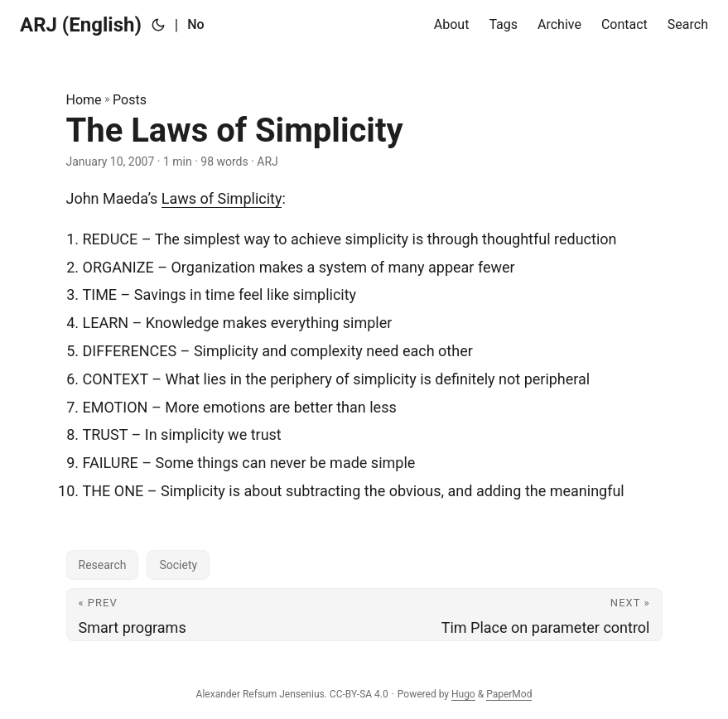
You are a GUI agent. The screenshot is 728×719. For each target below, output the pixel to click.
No (195, 24)
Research (103, 565)
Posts (130, 100)
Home (84, 100)
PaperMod (509, 694)
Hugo (463, 694)
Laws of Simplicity (222, 198)
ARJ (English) (81, 25)
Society (178, 565)
